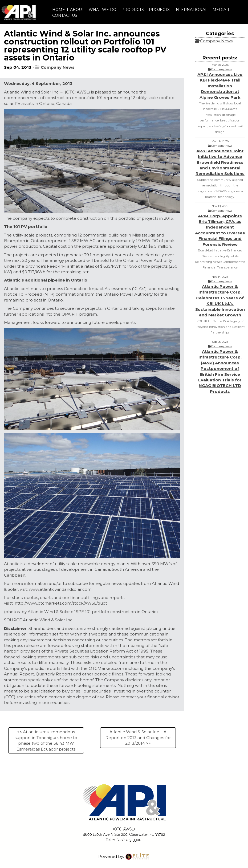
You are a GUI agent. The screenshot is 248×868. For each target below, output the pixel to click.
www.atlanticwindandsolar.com (60, 589)
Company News (58, 67)
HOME (59, 10)
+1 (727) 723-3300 (127, 840)
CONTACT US (65, 15)
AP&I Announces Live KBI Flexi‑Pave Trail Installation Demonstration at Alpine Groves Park (220, 86)
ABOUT (77, 10)
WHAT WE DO (103, 10)
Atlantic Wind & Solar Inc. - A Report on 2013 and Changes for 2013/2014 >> (138, 737)
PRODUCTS (133, 10)
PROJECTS (159, 10)
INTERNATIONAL (191, 10)
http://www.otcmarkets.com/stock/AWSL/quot (61, 603)
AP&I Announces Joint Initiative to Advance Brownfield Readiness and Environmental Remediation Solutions (220, 162)
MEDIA (219, 10)
